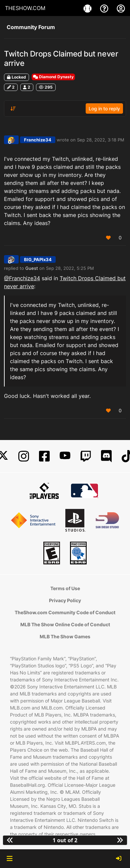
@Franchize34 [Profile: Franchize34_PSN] (22, 278)
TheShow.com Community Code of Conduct (65, 612)
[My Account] (121, 8)
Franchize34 (38, 140)
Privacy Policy (65, 600)
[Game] (88, 8)
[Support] (105, 8)
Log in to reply (104, 108)
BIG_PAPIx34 (38, 259)
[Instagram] (24, 456)
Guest (32, 268)
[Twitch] (86, 456)
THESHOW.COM (25, 8)
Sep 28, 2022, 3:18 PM (101, 140)
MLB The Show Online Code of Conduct (65, 624)
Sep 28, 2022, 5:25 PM (70, 268)
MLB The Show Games (65, 636)
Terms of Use (65, 588)
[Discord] (106, 456)
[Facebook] (44, 456)
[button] (9, 859)
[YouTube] (65, 456)
